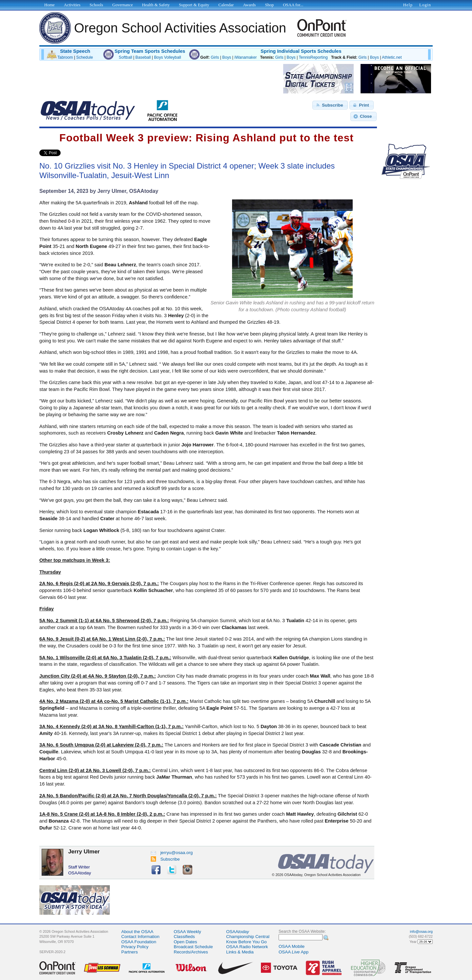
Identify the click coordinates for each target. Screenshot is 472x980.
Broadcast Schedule (193, 947)
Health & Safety (156, 5)
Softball (125, 57)
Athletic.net (392, 57)
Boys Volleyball (167, 57)
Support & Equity (194, 5)
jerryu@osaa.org (172, 853)
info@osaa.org (421, 931)
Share (72, 153)
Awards (249, 5)
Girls (215, 57)
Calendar (226, 5)
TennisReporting (313, 57)
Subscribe (165, 859)
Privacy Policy (135, 947)
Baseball (143, 57)
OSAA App (294, 952)
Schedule (85, 57)
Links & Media (240, 952)
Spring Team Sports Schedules (150, 51)
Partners (129, 952)
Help (408, 5)
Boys (227, 57)
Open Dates (185, 942)
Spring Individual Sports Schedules (301, 51)
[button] (330, 105)
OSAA (238, 932)
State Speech (75, 51)
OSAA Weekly (187, 932)
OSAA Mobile (292, 946)
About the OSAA (137, 932)
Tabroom (65, 57)
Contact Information (140, 937)
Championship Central (248, 937)
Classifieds (184, 937)
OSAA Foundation (139, 942)
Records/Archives (191, 952)
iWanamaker (246, 57)
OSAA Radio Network (247, 947)
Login (425, 5)
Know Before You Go (246, 942)
